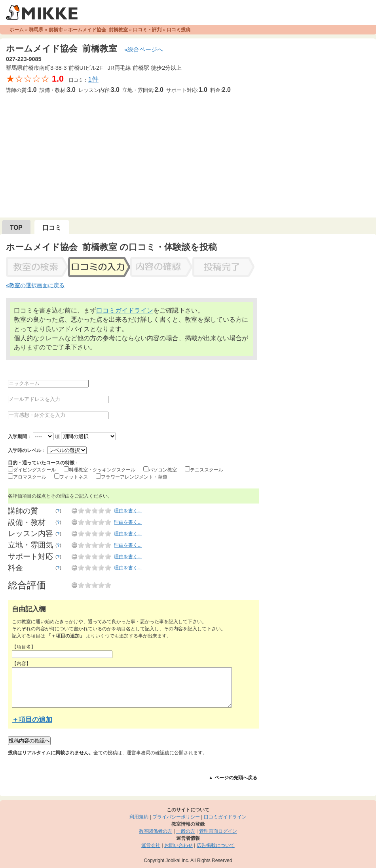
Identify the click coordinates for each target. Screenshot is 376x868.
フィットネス (74, 477)
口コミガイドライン (125, 310)
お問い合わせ (179, 845)
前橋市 (56, 30)
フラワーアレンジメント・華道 (134, 477)
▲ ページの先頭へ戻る (233, 778)
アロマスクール (30, 477)
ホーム (17, 30)
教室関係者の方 (156, 831)
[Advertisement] (188, 154)
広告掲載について (216, 845)
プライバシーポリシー (176, 817)
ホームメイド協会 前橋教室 (98, 30)
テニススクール (207, 470)
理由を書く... (128, 511)
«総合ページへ (144, 49)
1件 (93, 79)
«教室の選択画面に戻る (35, 285)
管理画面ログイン (218, 831)
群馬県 (36, 30)
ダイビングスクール (34, 470)
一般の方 (186, 831)
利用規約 (139, 817)
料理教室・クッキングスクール (102, 470)
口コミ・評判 (147, 30)
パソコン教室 (163, 470)
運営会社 (151, 845)
